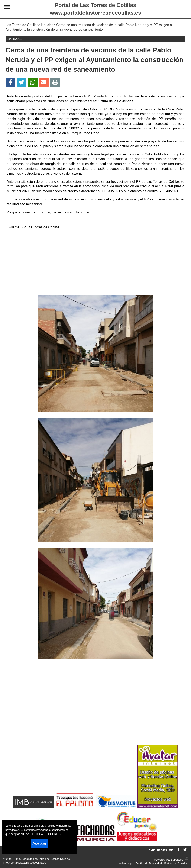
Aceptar (39, 843)
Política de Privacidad (149, 863)
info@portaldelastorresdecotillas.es (25, 863)
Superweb (177, 860)
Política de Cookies (176, 863)
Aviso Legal (126, 863)
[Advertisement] (95, 263)
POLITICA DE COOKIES (46, 834)
